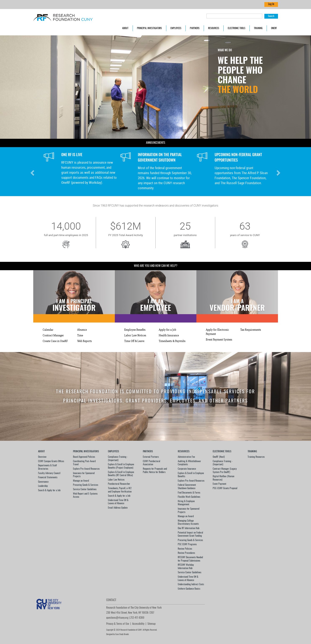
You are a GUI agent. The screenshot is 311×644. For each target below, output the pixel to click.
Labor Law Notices (135, 335)
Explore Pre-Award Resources (86, 469)
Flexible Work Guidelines (189, 497)
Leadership (43, 486)
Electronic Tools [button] (237, 28)
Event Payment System (219, 340)
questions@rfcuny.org (117, 618)
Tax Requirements (251, 330)
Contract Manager (53, 335)
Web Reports (84, 341)
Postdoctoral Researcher (119, 484)
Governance (43, 482)
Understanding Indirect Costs (191, 584)
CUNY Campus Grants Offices (51, 461)
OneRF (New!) (219, 457)
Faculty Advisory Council (49, 473)
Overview (42, 457)
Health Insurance (169, 335)
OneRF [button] (274, 28)
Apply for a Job (167, 330)
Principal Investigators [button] (149, 28)
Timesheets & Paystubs (172, 341)
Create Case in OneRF (55, 341)
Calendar (48, 330)
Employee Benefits (135, 330)
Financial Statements (48, 477)
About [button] (125, 28)
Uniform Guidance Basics (189, 589)
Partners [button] (195, 28)
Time (80, 335)
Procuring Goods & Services (86, 485)
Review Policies (185, 549)
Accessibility (138, 624)
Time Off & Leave (134, 341)
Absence (82, 330)
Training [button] (258, 28)
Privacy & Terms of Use (118, 624)
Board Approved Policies (84, 457)
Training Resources (256, 457)
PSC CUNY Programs (187, 544)
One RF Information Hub (189, 528)
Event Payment (219, 484)
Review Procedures (186, 553)
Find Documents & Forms (189, 493)
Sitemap (152, 624)
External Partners (151, 457)
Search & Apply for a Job (49, 490)
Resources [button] (214, 28)
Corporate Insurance (187, 469)
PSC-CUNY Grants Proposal (225, 488)
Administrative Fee (186, 457)
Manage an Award (81, 481)
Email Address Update (118, 508)
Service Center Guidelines (85, 489)
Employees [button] (176, 28)
